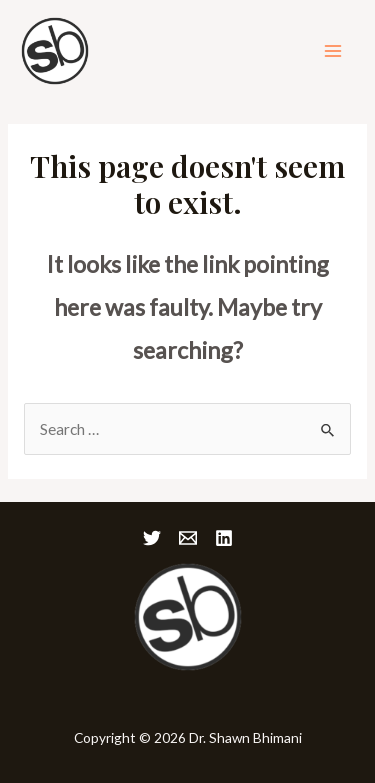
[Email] (188, 538)
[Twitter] (152, 538)
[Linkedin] (224, 538)
